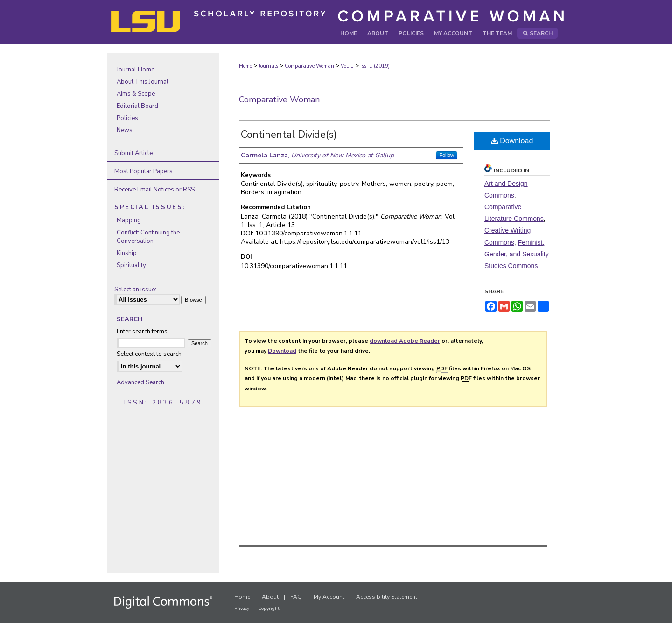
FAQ (296, 597)
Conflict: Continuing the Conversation (148, 237)
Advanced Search (140, 382)
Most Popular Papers (143, 171)
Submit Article (133, 153)
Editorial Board (137, 106)
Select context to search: (150, 354)
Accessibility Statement (387, 597)
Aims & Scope (136, 94)
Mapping (129, 220)
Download (512, 141)
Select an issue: (135, 290)
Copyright (269, 609)
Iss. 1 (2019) (375, 66)
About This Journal (143, 82)
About (270, 597)
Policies (127, 118)
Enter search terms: (143, 332)
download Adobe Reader (405, 341)
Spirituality (131, 265)
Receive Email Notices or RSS (154, 190)
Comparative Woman (309, 66)
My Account (329, 597)
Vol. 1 (347, 66)
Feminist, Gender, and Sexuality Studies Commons (517, 254)
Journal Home (136, 70)
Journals (268, 66)
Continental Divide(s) (289, 135)
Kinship (127, 253)
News (125, 130)
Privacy (242, 609)
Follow (447, 155)
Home (245, 66)
